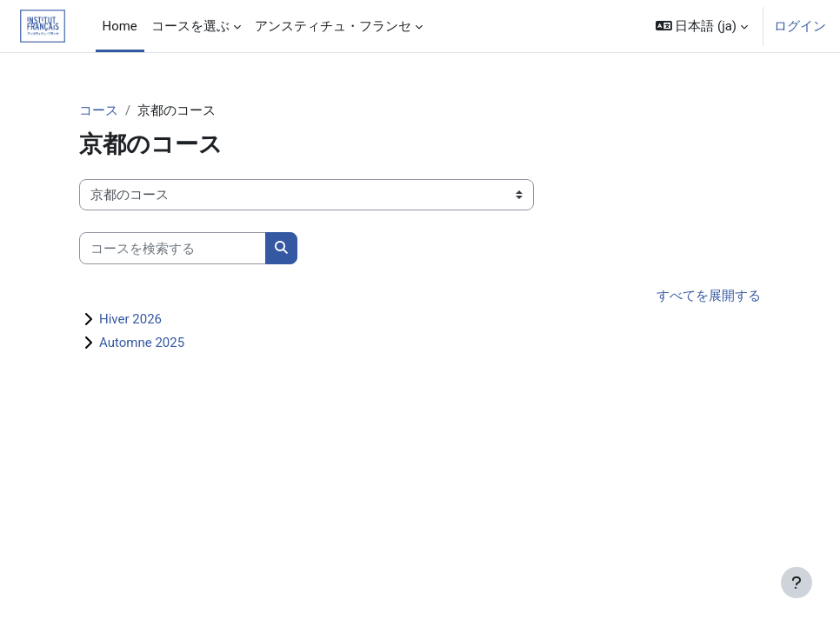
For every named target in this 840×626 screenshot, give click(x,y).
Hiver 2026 (130, 319)
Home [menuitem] (120, 26)
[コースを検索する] (173, 248)
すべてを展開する (709, 296)
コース (99, 110)
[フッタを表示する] (797, 583)
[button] (702, 26)
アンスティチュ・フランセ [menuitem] (333, 26)
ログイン (800, 26)
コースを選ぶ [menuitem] (190, 26)
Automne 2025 (142, 343)
